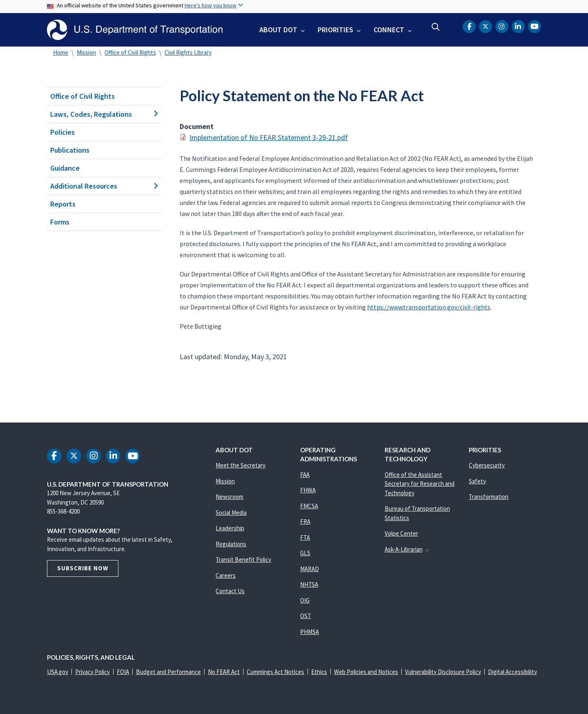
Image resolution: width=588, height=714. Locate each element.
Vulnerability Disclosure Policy (443, 672)
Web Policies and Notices (366, 672)
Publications (70, 150)
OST (306, 616)
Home (61, 52)
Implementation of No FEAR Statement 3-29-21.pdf (269, 137)
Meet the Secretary (241, 465)
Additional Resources (104, 186)
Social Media (231, 513)
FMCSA (309, 506)
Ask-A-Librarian (407, 549)
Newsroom (229, 497)
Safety (477, 481)
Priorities (335, 30)
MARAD (310, 569)
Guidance (65, 168)
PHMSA (310, 632)
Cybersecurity (487, 465)
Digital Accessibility (512, 672)
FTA (305, 537)
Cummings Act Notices (275, 672)
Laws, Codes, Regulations (104, 114)
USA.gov (58, 672)
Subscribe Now (83, 568)
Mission (86, 52)
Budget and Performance (168, 672)
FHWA (308, 490)
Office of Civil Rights (130, 52)
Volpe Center (401, 533)
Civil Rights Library (188, 52)
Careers (226, 575)
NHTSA (309, 584)
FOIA (123, 672)
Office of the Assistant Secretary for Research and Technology (420, 484)
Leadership (230, 528)
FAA (305, 475)
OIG (305, 600)
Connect (389, 30)
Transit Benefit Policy (243, 559)
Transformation (489, 497)
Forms (60, 222)
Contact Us (230, 591)
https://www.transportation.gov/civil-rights (429, 307)
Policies (62, 132)
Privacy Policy (92, 672)
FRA (305, 522)
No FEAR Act (224, 672)
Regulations (231, 544)
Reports (63, 204)
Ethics (319, 672)
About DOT (278, 30)
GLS (305, 553)
